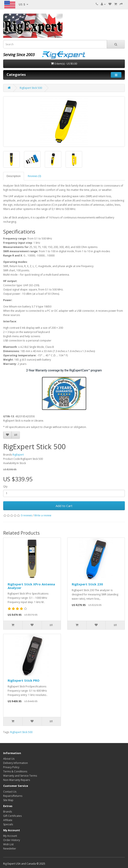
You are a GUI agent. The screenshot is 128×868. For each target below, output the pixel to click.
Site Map (8, 800)
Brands (8, 812)
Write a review (43, 515)
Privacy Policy (11, 767)
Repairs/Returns (13, 796)
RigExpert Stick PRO (24, 680)
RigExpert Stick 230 (87, 584)
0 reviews (26, 515)
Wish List (8, 844)
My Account (10, 836)
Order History (12, 840)
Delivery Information (15, 763)
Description (14, 176)
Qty (5, 486)
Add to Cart (64, 506)
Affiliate (8, 820)
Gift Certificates (12, 816)
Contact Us (10, 792)
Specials (8, 824)
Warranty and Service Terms (20, 776)
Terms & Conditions (15, 771)
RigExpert (18, 455)
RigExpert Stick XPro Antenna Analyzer (31, 586)
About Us (9, 759)
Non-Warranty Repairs (17, 780)
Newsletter (10, 849)
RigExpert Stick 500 (31, 88)
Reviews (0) (34, 176)
